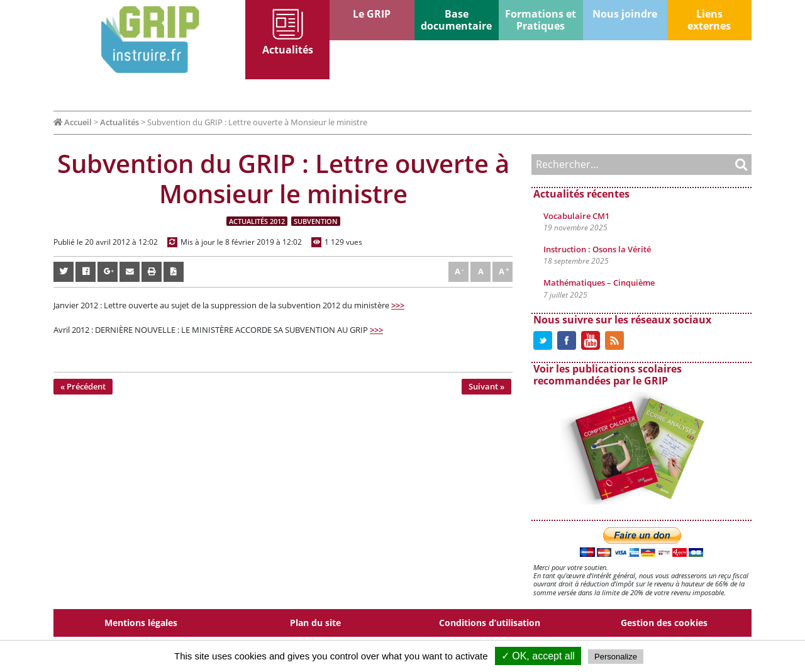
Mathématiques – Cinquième (599, 283)
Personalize (616, 657)
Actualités (288, 50)
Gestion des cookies (664, 623)
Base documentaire (456, 20)
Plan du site (315, 623)
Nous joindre (625, 14)
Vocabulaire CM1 (576, 216)
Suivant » (486, 386)
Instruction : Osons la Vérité (597, 249)
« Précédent (83, 386)
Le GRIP (372, 14)
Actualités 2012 (257, 221)
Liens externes (709, 20)
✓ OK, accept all (538, 656)
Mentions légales (141, 623)
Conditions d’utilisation (490, 623)
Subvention (316, 221)
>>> (398, 305)
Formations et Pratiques (541, 20)
